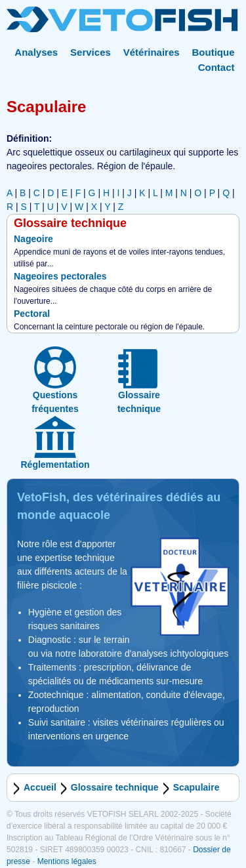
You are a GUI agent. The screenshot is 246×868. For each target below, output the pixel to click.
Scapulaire (196, 787)
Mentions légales (67, 861)
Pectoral (32, 314)
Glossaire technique (115, 787)
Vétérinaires (152, 52)
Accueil (40, 787)
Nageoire (33, 239)
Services (91, 52)
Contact (216, 67)
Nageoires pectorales (60, 276)
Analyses (36, 52)
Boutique (214, 52)
